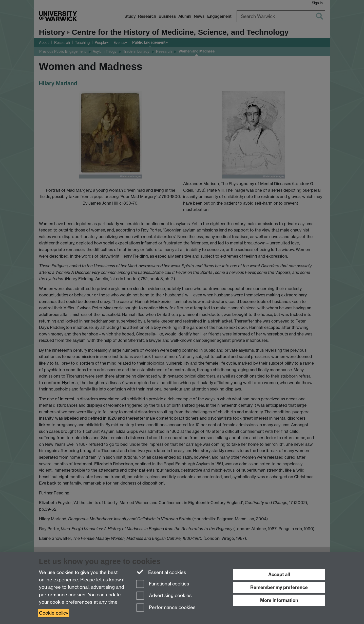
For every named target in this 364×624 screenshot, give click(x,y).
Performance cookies (166, 608)
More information (279, 600)
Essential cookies (161, 572)
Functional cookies (163, 584)
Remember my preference (279, 587)
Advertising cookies (164, 596)
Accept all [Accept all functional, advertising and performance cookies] (279, 574)
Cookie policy (54, 613)
